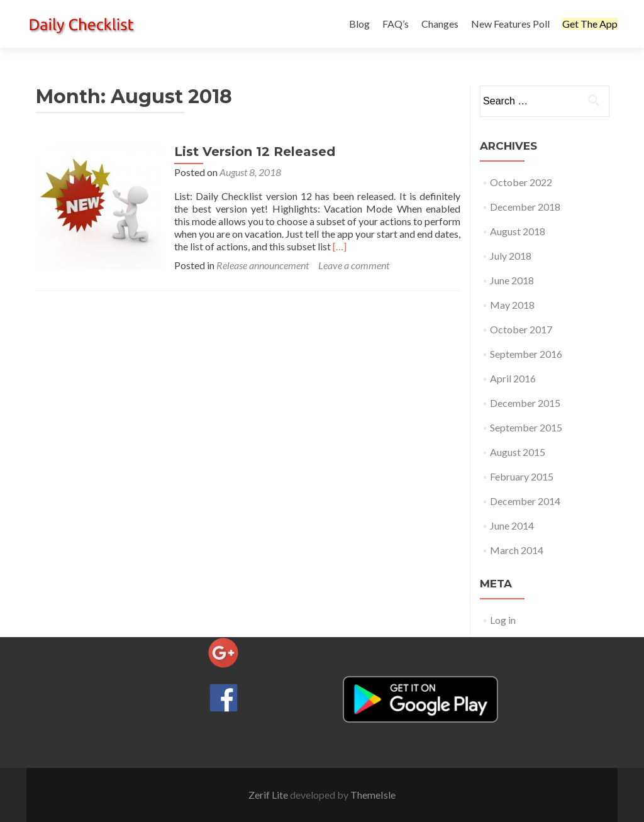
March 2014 (517, 550)
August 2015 (518, 452)
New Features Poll (510, 24)
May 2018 (512, 305)
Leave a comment (354, 265)
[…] (340, 246)
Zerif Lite (269, 795)
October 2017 (521, 329)
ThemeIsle (373, 795)
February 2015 (522, 476)
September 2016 (526, 354)
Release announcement (263, 265)
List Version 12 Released (255, 152)
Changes (440, 24)
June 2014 (512, 525)
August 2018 (518, 231)
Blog (359, 24)
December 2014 (525, 501)
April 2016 (513, 378)
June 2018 (512, 280)
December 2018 (525, 207)
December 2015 (525, 403)
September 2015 (526, 427)
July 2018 (511, 256)
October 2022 (521, 182)
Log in (503, 620)
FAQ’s (396, 24)
